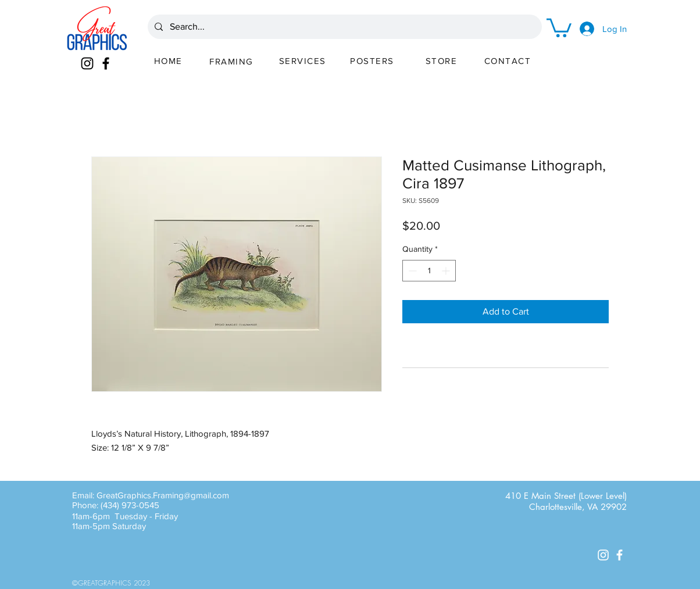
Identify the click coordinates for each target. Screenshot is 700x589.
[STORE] (442, 60)
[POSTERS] (373, 60)
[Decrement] (411, 271)
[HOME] (169, 60)
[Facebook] (106, 63)
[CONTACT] (509, 60)
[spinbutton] (429, 271)
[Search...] (344, 27)
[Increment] (447, 271)
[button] (559, 27)
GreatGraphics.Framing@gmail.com (163, 495)
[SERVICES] (303, 60)
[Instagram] (87, 63)
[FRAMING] (233, 61)
